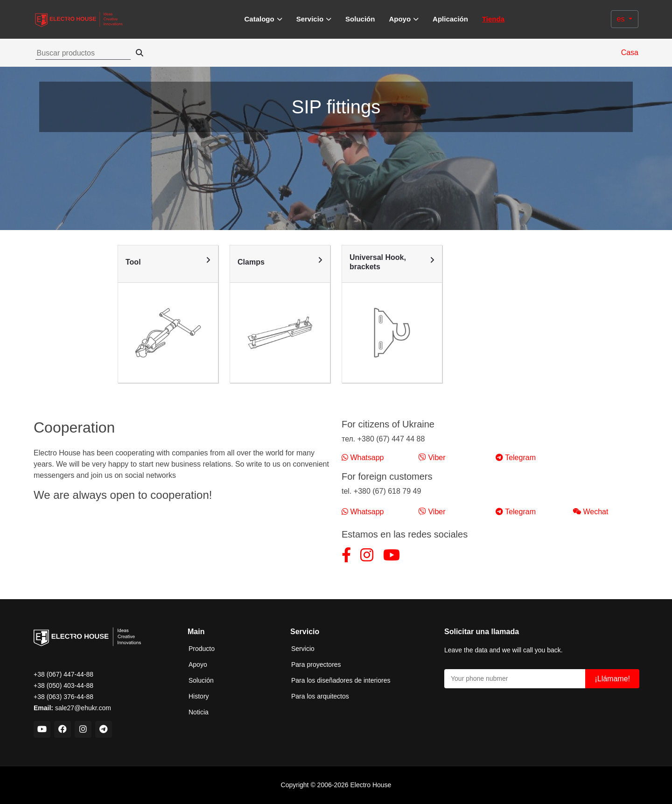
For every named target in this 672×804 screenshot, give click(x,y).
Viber (432, 458)
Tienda (493, 19)
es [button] (622, 19)
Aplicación (450, 19)
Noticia (199, 712)
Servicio (303, 649)
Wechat (590, 512)
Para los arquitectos (320, 696)
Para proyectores (316, 664)
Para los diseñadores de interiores (341, 680)
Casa (630, 52)
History (199, 696)
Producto (202, 649)
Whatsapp (363, 458)
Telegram (516, 458)
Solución (360, 19)
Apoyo (198, 664)
